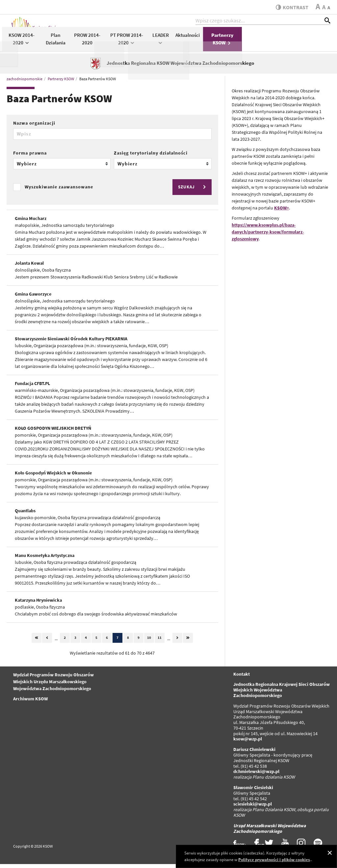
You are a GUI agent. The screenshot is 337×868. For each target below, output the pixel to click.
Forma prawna (30, 157)
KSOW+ (282, 211)
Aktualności (276, 38)
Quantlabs (25, 514)
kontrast (290, 7)
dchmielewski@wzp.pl (256, 775)
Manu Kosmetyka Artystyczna (45, 559)
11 (160, 641)
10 (149, 641)
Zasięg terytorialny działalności (151, 157)
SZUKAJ (193, 191)
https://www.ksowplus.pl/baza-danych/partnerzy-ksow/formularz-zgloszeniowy (268, 235)
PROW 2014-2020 (176, 42)
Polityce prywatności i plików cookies (274, 860)
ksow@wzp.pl (248, 743)
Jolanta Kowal (29, 267)
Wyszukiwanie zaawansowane (59, 191)
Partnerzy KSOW (311, 42)
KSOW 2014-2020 (110, 42)
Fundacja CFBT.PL (32, 387)
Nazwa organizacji (34, 127)
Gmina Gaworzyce (33, 298)
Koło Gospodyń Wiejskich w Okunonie (53, 476)
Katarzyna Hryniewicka (38, 604)
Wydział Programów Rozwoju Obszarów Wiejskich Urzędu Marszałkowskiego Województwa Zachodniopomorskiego (53, 685)
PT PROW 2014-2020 (215, 42)
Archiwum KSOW (30, 702)
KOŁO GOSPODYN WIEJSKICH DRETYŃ (53, 432)
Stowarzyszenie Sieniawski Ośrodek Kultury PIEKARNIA (71, 342)
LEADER (249, 42)
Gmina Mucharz (31, 222)
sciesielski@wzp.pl (253, 808)
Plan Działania (144, 42)
